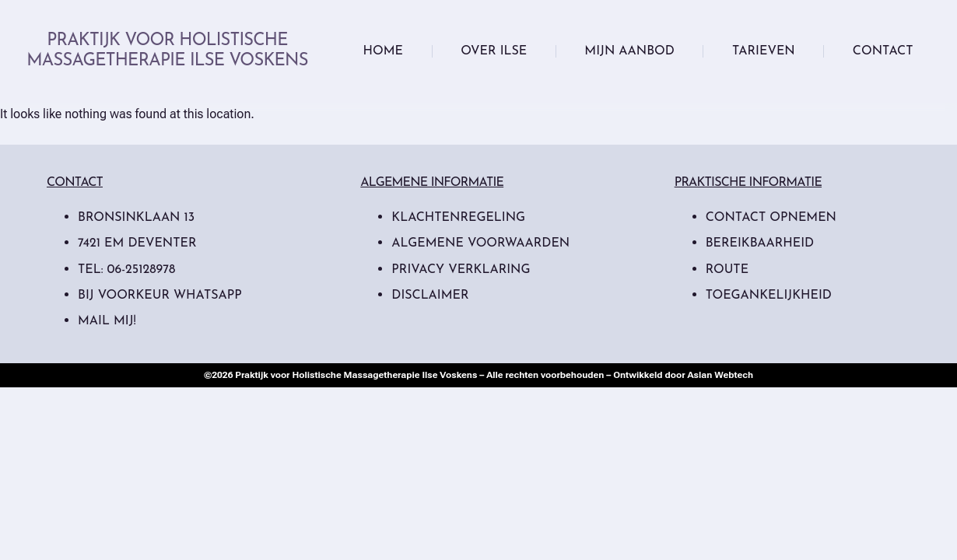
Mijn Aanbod (629, 51)
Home (383, 51)
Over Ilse (494, 51)
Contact (883, 51)
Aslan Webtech (720, 375)
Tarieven (764, 51)
